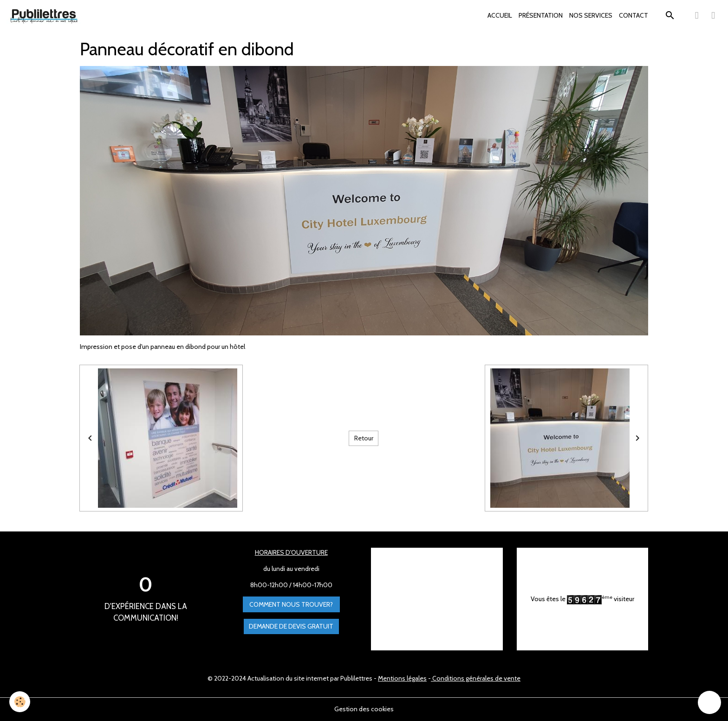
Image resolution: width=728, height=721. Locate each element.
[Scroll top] (709, 702)
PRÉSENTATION (541, 15)
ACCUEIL (500, 15)
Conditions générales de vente (476, 678)
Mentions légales (402, 678)
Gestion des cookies (364, 709)
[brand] (45, 16)
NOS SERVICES (591, 15)
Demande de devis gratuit (291, 626)
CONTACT (634, 15)
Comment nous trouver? (291, 604)
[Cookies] (20, 702)
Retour (364, 438)
